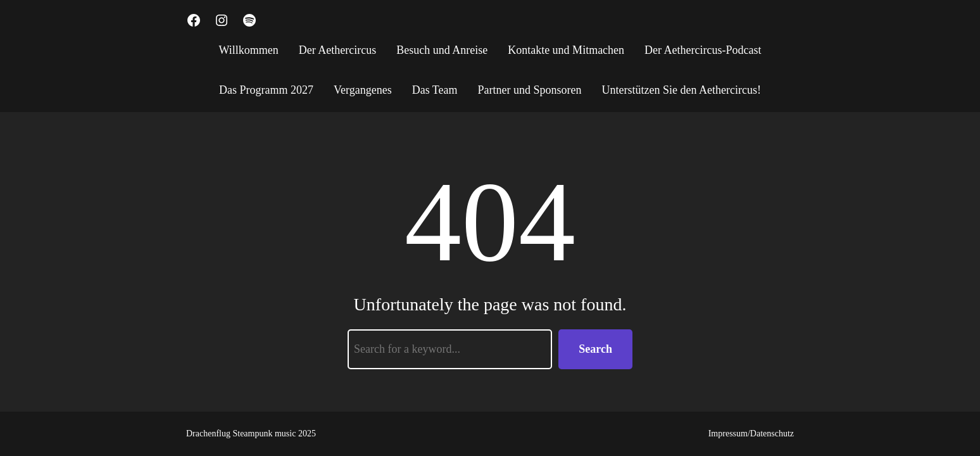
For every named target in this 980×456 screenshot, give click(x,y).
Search (595, 349)
